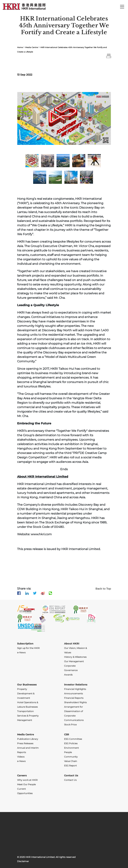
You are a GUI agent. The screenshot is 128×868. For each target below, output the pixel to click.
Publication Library (28, 739)
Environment (71, 748)
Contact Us (71, 775)
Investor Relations (76, 685)
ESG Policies (71, 743)
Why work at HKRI (27, 780)
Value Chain (71, 761)
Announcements (73, 693)
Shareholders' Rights (75, 702)
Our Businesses (27, 685)
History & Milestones (75, 657)
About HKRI (72, 644)
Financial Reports (74, 698)
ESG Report (70, 766)
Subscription (25, 644)
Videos (21, 757)
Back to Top (103, 589)
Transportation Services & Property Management (28, 716)
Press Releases (25, 743)
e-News (21, 761)
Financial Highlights (75, 689)
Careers (22, 775)
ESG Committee (73, 739)
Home (20, 47)
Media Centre (32, 47)
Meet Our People (26, 784)
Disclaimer (23, 861)
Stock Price (70, 725)
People (68, 752)
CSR (67, 734)
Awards (68, 675)
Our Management (74, 661)
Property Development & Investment (26, 693)
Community (71, 757)
